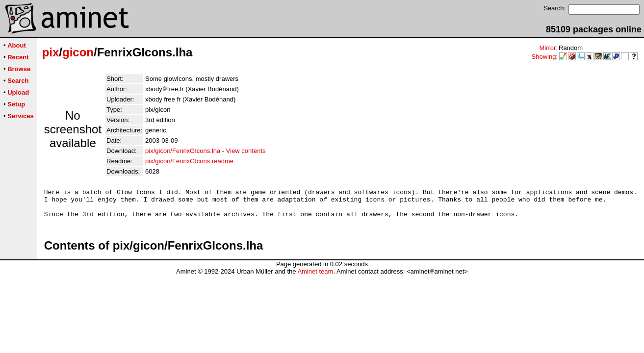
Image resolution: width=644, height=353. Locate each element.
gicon (78, 52)
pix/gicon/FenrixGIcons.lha (183, 151)
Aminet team (315, 277)
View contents (246, 151)
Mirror (547, 48)
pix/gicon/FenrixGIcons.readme (189, 161)
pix (51, 52)
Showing (544, 57)
